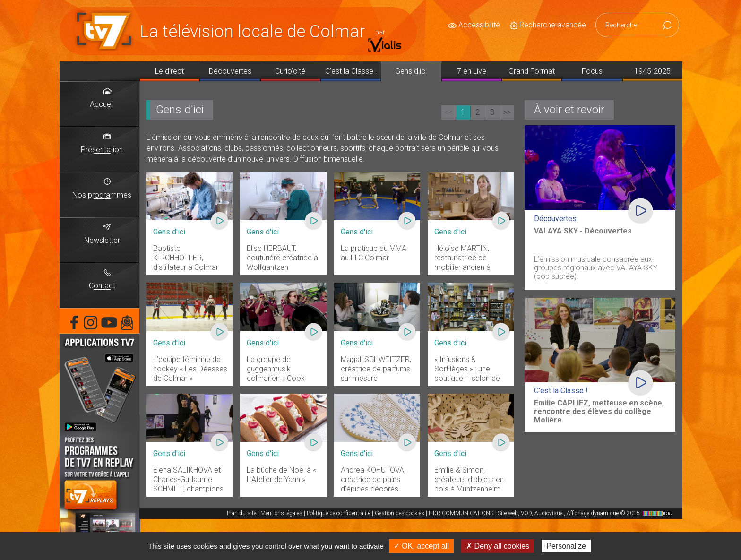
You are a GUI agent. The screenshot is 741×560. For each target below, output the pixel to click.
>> (507, 112)
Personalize (566, 546)
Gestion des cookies (400, 513)
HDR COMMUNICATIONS (552, 513)
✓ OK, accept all (421, 546)
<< (448, 112)
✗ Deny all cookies (498, 546)
